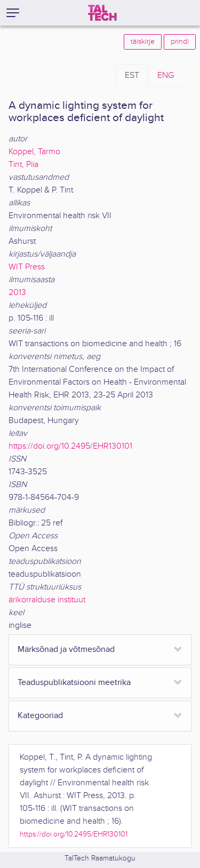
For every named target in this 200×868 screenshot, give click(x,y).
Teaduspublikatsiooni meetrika (74, 683)
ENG (166, 75)
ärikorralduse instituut (47, 600)
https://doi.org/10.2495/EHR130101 (70, 446)
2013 (17, 293)
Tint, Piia (23, 165)
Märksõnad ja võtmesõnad (66, 650)
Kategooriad (40, 716)
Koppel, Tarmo (34, 152)
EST (132, 75)
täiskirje (143, 42)
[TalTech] (102, 13)
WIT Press (27, 267)
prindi (180, 42)
